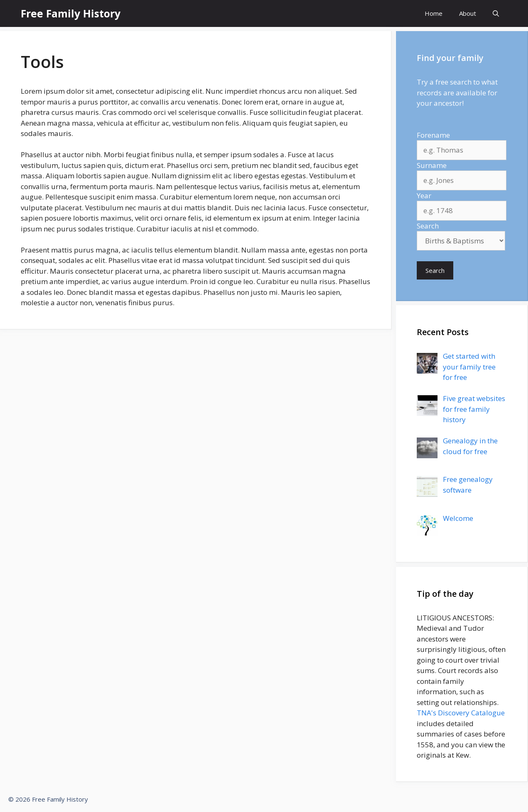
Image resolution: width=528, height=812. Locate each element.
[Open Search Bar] (496, 13)
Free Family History (71, 13)
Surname (432, 165)
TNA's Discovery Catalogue (461, 713)
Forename (433, 135)
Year (424, 196)
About (468, 13)
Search (428, 226)
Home (434, 13)
